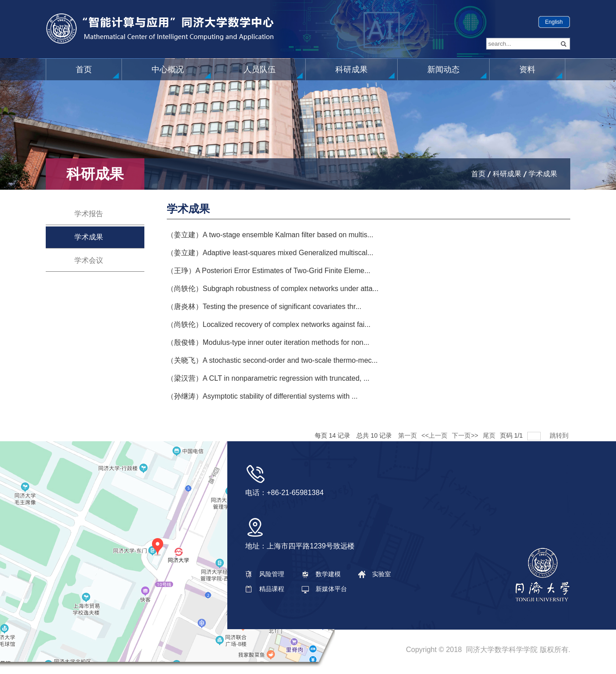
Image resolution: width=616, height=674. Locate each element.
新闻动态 (443, 70)
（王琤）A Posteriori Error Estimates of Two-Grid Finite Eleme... (269, 271)
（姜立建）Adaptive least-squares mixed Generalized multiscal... (270, 253)
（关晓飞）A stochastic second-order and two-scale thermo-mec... (272, 360)
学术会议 (89, 260)
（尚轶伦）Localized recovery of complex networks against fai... (269, 324)
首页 (84, 70)
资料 (527, 70)
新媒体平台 (324, 589)
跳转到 (560, 435)
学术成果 (543, 174)
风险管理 (265, 574)
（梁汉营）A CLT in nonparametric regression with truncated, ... (268, 378)
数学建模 (321, 574)
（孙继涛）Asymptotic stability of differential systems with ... (262, 396)
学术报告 (89, 214)
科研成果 (351, 70)
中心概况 (168, 70)
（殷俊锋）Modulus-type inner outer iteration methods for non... (268, 342)
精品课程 (265, 589)
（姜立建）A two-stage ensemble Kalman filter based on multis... (270, 235)
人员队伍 (260, 70)
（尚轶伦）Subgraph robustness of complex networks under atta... (273, 289)
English (554, 22)
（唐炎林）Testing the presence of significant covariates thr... (264, 307)
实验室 (375, 574)
